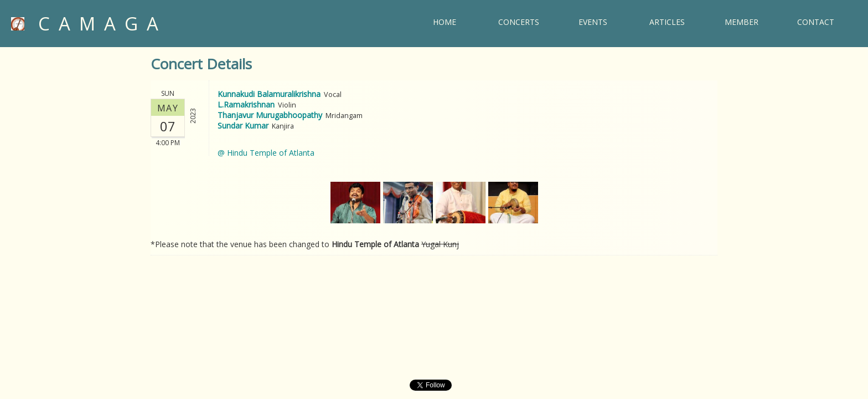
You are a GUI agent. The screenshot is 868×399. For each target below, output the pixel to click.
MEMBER (742, 22)
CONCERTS (519, 22)
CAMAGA (89, 24)
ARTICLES (667, 22)
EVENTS (593, 22)
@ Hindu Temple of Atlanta (266, 153)
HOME (445, 22)
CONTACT (816, 22)
